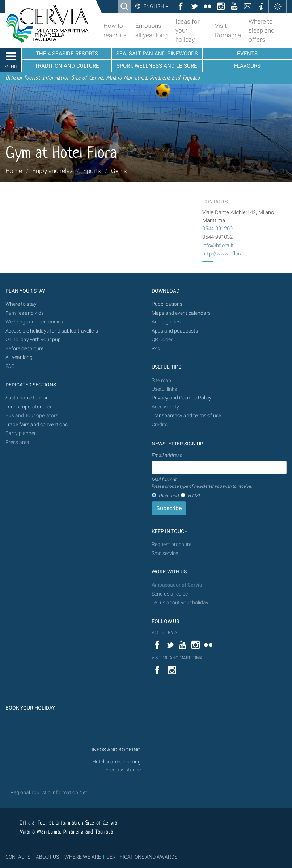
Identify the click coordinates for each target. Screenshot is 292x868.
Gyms (119, 171)
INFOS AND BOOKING (116, 750)
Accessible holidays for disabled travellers (52, 331)
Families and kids (25, 313)
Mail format (202, 483)
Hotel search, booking (117, 762)
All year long (19, 357)
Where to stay (21, 304)
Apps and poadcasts (175, 331)
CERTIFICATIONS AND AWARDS (142, 857)
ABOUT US (47, 857)
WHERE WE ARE (83, 857)
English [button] (155, 6)
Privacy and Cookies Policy (181, 398)
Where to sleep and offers (261, 30)
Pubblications (167, 304)
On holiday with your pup (33, 340)
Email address (167, 455)
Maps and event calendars (181, 313)
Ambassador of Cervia (177, 585)
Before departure (24, 349)
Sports (92, 171)
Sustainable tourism (28, 398)
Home (14, 171)
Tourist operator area (29, 407)
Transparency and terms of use (186, 416)
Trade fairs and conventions (37, 425)
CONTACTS (18, 857)
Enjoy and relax (52, 171)
